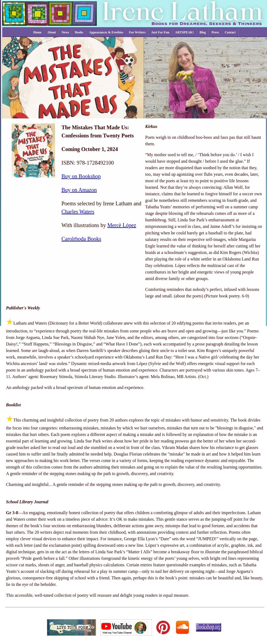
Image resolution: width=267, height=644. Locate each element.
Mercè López (122, 225)
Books (79, 32)
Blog (203, 32)
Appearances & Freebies (106, 32)
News (65, 32)
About (52, 32)
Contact (230, 32)
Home (37, 32)
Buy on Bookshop (81, 176)
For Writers (137, 32)
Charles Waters (78, 212)
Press (215, 32)
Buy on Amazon (79, 190)
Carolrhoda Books (81, 239)
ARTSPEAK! (184, 32)
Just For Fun (160, 32)
